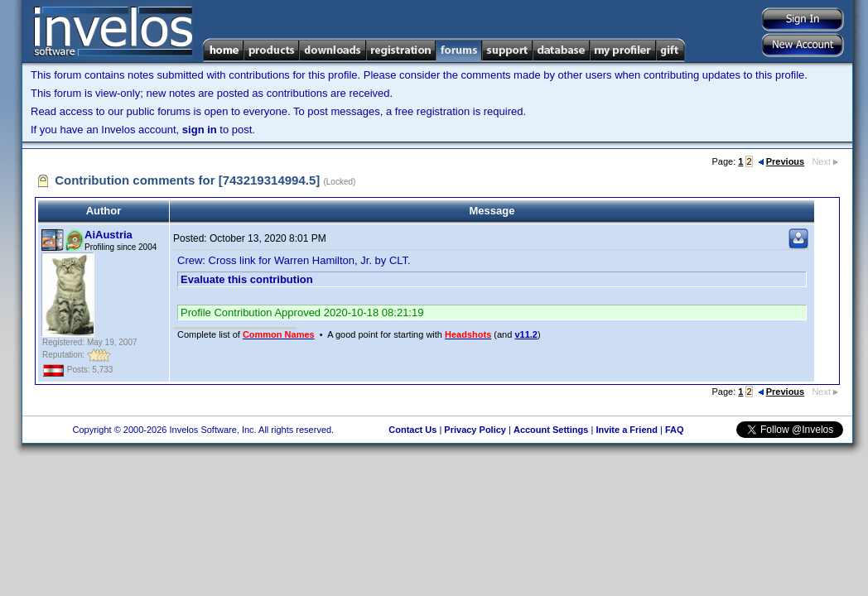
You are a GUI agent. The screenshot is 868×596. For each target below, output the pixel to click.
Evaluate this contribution (247, 279)
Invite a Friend (627, 430)
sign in (200, 130)
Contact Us (412, 430)
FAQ (675, 430)
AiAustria (108, 235)
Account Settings (551, 430)
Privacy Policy (475, 430)
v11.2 (526, 334)
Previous (781, 161)
